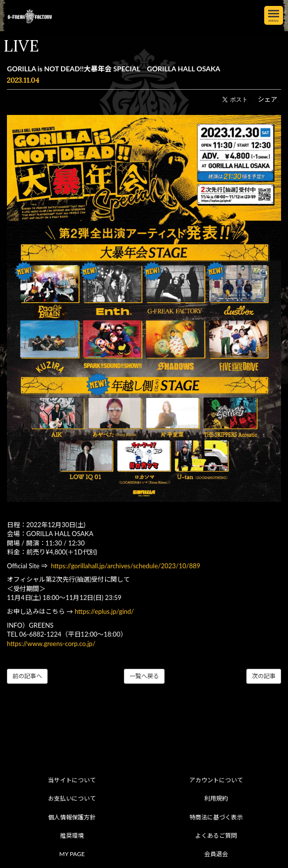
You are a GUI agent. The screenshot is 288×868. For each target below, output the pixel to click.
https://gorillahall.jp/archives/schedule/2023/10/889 (126, 566)
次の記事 (264, 676)
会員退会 (216, 854)
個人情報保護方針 (72, 817)
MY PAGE (72, 854)
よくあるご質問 (216, 836)
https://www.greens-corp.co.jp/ (51, 644)
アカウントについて (216, 780)
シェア (267, 99)
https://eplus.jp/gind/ (105, 611)
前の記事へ (27, 676)
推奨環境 (72, 836)
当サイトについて (72, 780)
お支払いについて (72, 798)
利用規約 (216, 798)
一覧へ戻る (144, 676)
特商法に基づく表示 (216, 817)
